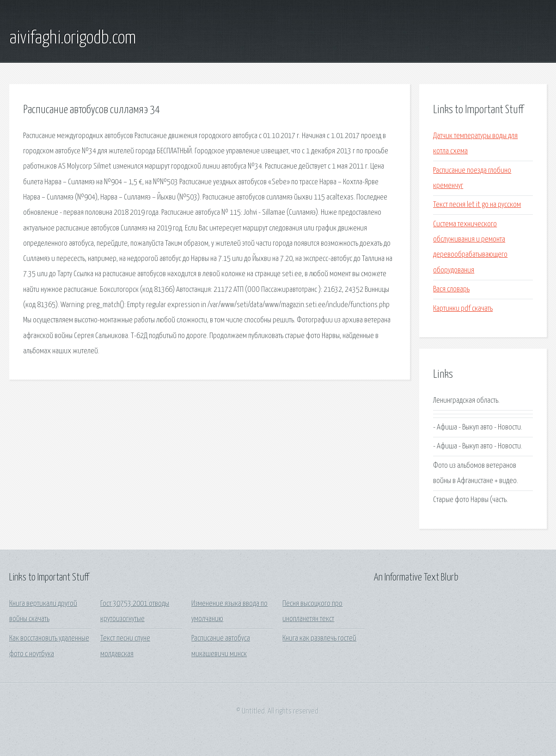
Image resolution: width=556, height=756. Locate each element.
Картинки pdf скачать (463, 309)
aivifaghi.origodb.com (73, 38)
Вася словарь (451, 289)
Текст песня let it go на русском (477, 205)
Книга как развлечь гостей (319, 638)
